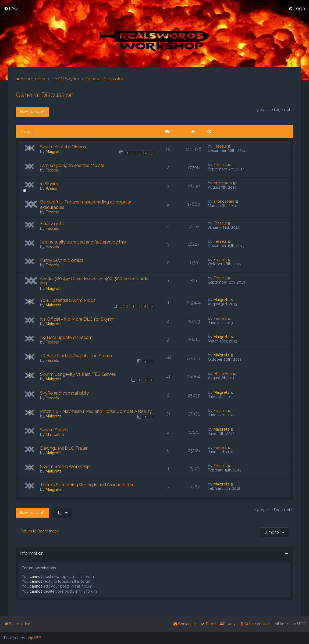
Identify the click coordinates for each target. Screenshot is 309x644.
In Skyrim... (50, 183)
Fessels (220, 146)
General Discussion (45, 94)
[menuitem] (11, 8)
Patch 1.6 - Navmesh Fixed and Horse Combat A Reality (96, 411)
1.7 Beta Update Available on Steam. (76, 355)
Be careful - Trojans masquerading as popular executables (86, 204)
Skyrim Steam (54, 430)
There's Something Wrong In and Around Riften (87, 484)
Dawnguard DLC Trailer (64, 448)
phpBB (32, 638)
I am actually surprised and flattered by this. (83, 242)
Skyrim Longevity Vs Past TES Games (78, 374)
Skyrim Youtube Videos (63, 146)
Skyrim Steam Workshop (65, 466)
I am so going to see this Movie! (72, 165)
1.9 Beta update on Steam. (67, 337)
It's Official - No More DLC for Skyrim (77, 319)
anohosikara (224, 201)
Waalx (51, 188)
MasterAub (223, 183)
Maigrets (54, 151)
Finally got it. (53, 223)
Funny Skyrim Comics (62, 260)
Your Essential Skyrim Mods (68, 300)
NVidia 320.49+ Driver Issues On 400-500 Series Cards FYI (94, 281)
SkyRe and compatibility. (65, 393)
